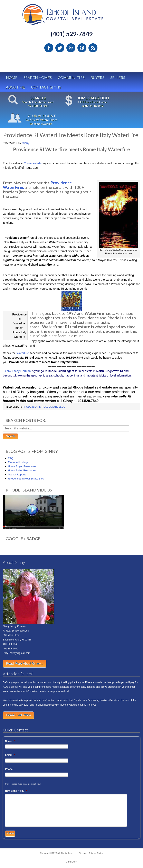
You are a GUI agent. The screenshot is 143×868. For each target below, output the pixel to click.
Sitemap (83, 853)
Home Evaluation (18, 715)
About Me (15, 87)
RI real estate (33, 163)
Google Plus (71, 48)
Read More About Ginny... (25, 664)
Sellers (118, 78)
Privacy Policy (96, 853)
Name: (10, 741)
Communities (71, 78)
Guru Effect (71, 862)
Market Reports (17, 474)
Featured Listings (18, 462)
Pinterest (82, 48)
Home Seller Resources (22, 470)
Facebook (49, 48)
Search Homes (38, 78)
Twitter (60, 48)
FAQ (11, 458)
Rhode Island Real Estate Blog (44, 407)
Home (12, 78)
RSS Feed (93, 48)
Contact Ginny (46, 87)
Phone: (9, 769)
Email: (10, 755)
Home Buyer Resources (22, 466)
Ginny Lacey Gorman (17, 371)
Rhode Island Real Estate (71, 16)
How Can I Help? (16, 791)
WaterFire (23, 353)
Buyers (97, 78)
